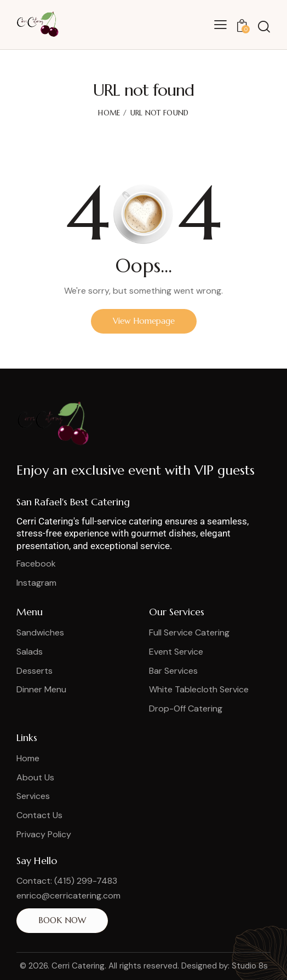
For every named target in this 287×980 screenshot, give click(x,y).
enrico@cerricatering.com (68, 896)
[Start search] (264, 27)
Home (109, 113)
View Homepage (144, 321)
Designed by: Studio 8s (225, 966)
